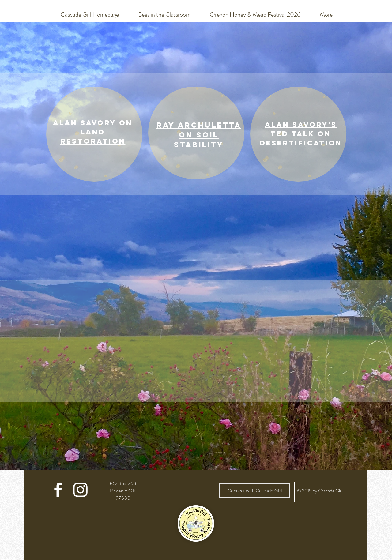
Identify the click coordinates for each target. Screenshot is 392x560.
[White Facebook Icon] (58, 490)
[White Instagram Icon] (80, 490)
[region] (94, 134)
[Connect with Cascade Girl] (255, 491)
